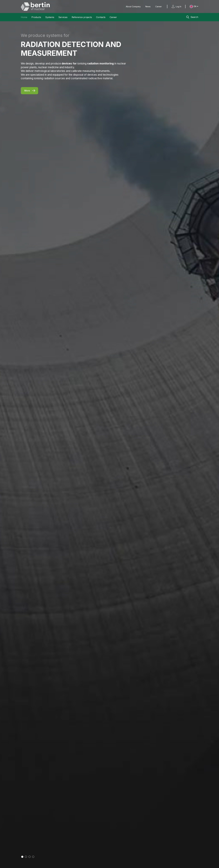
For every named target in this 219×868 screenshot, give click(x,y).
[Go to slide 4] (33, 857)
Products (36, 17)
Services (63, 17)
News (148, 7)
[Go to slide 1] (22, 857)
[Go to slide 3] (30, 857)
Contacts (101, 17)
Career (159, 7)
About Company (134, 7)
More (27, 91)
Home (24, 17)
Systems (50, 17)
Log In (178, 7)
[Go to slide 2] (26, 857)
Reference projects (82, 17)
